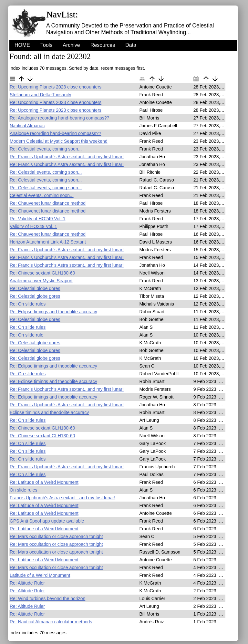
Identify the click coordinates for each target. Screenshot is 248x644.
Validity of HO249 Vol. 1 (33, 226)
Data (131, 45)
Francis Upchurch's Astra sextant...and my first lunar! (62, 498)
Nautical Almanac (27, 126)
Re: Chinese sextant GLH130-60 (42, 273)
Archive (71, 45)
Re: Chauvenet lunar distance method (48, 203)
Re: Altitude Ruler (27, 583)
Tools (46, 45)
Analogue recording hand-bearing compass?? (55, 133)
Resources (103, 45)
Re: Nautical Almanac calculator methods (51, 622)
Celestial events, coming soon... (42, 195)
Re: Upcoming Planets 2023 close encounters (56, 87)
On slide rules (24, 490)
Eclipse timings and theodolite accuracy (49, 412)
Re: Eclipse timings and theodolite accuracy (53, 312)
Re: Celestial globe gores (35, 288)
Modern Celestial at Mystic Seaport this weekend (59, 141)
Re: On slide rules (28, 304)
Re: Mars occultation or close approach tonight (56, 536)
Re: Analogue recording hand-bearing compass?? (59, 118)
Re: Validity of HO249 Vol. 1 (38, 219)
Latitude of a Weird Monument (40, 575)
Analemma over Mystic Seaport (41, 281)
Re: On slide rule (26, 335)
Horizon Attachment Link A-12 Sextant (48, 242)
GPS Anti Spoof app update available (47, 521)
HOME (22, 45)
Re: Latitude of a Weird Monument (44, 482)
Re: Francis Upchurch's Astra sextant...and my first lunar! (67, 157)
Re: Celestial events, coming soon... (46, 149)
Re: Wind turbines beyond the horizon (47, 598)
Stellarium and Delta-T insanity (40, 95)
